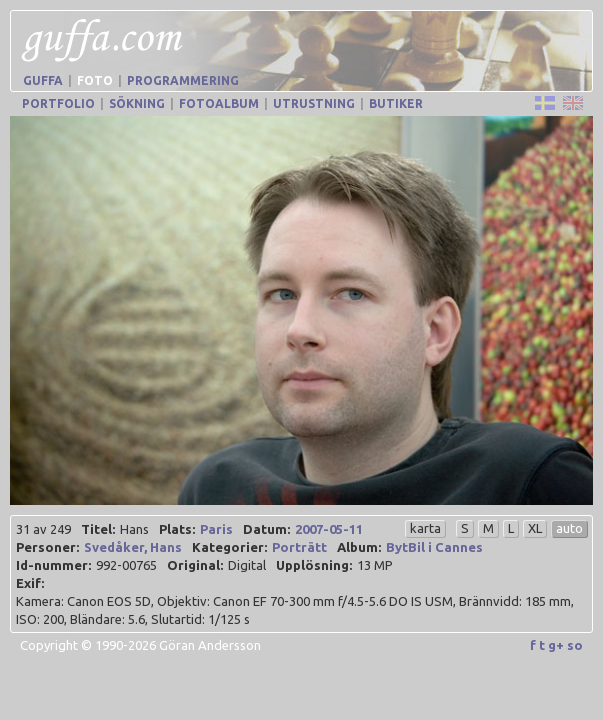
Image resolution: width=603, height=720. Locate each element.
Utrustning (314, 103)
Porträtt (299, 547)
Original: (195, 565)
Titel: (98, 529)
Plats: (177, 529)
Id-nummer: (53, 565)
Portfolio (58, 103)
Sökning (137, 103)
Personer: (47, 547)
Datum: (266, 529)
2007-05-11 (329, 529)
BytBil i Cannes (434, 547)
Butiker (396, 103)
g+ (556, 645)
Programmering (183, 80)
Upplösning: (314, 565)
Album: (359, 547)
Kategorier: (229, 547)
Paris (216, 529)
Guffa (43, 80)
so (575, 645)
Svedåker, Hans (133, 547)
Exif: (30, 583)
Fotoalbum (219, 103)
